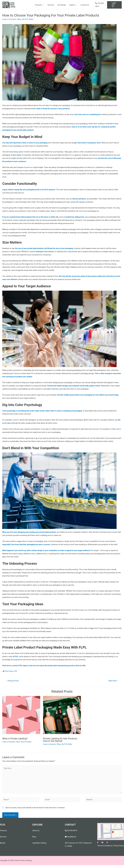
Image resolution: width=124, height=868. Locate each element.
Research (18, 373)
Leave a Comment (9, 19)
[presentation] (43, 5)
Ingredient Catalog (39, 843)
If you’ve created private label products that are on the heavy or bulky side (31, 217)
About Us (36, 831)
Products (39, 5)
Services (51, 5)
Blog (19, 19)
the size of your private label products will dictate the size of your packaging (44, 248)
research (16, 420)
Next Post (114, 681)
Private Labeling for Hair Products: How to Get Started (60, 740)
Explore (73, 5)
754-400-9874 (72, 831)
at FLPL (16, 657)
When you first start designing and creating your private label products (29, 532)
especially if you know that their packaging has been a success (26, 544)
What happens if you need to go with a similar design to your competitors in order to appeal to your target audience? (47, 550)
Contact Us (85, 5)
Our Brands (62, 5)
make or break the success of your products (53, 109)
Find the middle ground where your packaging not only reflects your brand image (88, 395)
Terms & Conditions (105, 846)
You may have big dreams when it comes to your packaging (25, 143)
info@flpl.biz (71, 837)
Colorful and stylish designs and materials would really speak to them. (74, 386)
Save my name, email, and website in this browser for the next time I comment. (35, 808)
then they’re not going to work (90, 143)
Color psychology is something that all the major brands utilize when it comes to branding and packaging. (43, 411)
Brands (3, 843)
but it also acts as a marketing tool (88, 114)
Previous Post (12, 681)
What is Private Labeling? (15, 739)
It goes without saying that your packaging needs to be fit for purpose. (29, 190)
